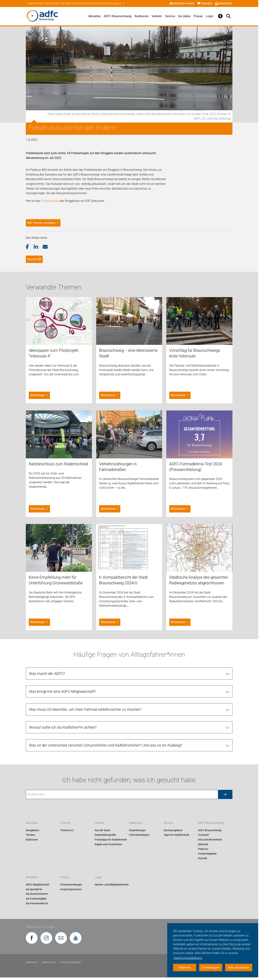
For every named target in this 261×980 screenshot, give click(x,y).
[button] (30, 247)
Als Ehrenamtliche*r (37, 894)
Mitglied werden (182, 3)
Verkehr (157, 16)
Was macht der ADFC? (47, 674)
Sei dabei (184, 16)
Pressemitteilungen (71, 885)
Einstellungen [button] (211, 967)
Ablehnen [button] (185, 967)
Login (210, 16)
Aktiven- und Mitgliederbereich (112, 885)
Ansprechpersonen (71, 889)
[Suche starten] (225, 794)
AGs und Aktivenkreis (210, 840)
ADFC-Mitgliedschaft (38, 885)
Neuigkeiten (33, 830)
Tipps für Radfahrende (176, 835)
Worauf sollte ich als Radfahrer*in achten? (63, 727)
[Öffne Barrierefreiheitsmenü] (220, 16)
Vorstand (203, 835)
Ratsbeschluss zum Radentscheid (58, 464)
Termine (30, 835)
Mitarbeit (203, 844)
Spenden (205, 3)
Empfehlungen (137, 830)
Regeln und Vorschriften (108, 844)
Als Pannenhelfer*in (37, 903)
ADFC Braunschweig (118, 16)
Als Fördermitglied (36, 899)
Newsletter (224, 3)
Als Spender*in (34, 889)
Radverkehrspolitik (105, 835)
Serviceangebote (173, 830)
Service (170, 16)
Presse (198, 16)
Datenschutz (49, 962)
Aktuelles (95, 16)
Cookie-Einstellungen (71, 962)
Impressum (33, 962)
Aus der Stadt (102, 830)
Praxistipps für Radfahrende (111, 840)
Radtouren (142, 16)
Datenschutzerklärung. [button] (188, 958)
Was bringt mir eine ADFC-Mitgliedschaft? (62, 691)
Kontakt (203, 858)
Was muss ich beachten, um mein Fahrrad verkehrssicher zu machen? (85, 709)
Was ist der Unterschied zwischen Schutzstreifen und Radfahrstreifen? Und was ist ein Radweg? (106, 745)
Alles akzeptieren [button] (239, 967)
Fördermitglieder (207, 854)
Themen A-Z (67, 830)
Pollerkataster (50, 201)
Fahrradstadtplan (139, 835)
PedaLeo (203, 849)
